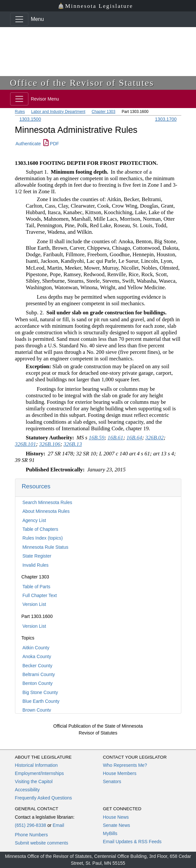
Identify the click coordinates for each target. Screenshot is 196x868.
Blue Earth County (41, 701)
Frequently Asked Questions (44, 798)
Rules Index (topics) (43, 538)
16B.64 (134, 438)
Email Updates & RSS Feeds (132, 842)
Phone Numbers (31, 835)
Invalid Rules (36, 565)
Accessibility (27, 790)
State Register (37, 556)
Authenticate (28, 144)
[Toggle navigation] (19, 19)
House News (116, 817)
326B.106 (50, 444)
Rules (20, 112)
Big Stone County (40, 692)
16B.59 (97, 438)
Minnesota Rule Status (45, 547)
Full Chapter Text (40, 595)
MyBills (110, 833)
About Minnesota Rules (46, 511)
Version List (34, 604)
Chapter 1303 (104, 112)
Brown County (37, 710)
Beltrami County (39, 674)
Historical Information (37, 765)
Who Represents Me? (125, 765)
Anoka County (37, 656)
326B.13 (73, 444)
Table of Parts (37, 587)
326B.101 (26, 444)
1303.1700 (166, 119)
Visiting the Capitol (34, 781)
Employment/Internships (39, 773)
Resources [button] (36, 486)
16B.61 (115, 438)
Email (58, 825)
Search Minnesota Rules (47, 502)
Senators (112, 781)
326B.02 (154, 438)
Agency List (34, 520)
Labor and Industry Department (58, 112)
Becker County (38, 666)
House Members (120, 773)
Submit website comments (42, 843)
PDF (51, 144)
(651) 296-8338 (31, 825)
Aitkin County (36, 648)
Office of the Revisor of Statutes (82, 83)
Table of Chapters (40, 529)
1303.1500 (30, 119)
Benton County (38, 683)
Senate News (117, 825)
